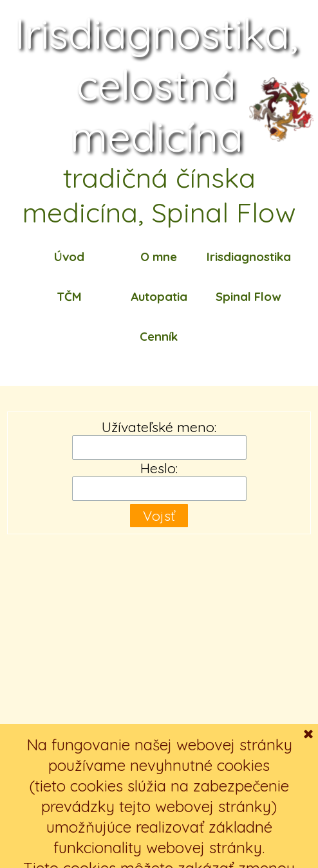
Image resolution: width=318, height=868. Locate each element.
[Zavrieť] (308, 835)
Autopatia (159, 296)
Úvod (69, 257)
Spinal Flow (248, 296)
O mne (159, 257)
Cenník (159, 336)
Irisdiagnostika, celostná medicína (162, 85)
